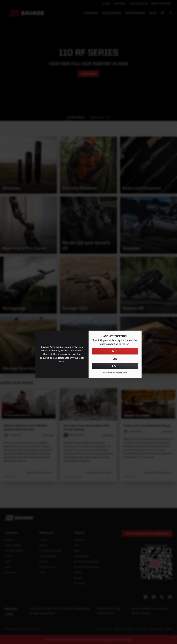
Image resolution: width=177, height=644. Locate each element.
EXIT (115, 366)
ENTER (115, 351)
